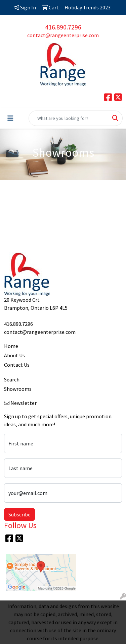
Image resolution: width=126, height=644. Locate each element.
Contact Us (17, 365)
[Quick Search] (69, 118)
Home (11, 346)
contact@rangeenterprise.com (63, 35)
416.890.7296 (63, 27)
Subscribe (19, 514)
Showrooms (18, 389)
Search (12, 379)
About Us (14, 355)
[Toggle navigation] (10, 118)
